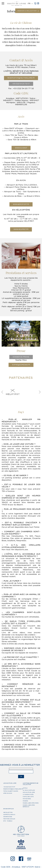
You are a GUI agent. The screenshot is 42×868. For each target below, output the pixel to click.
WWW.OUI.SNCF (21, 148)
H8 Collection (8, 813)
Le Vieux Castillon (29, 790)
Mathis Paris (27, 799)
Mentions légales (9, 819)
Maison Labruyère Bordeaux (29, 806)
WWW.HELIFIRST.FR (21, 229)
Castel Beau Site (28, 797)
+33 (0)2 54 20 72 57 (21, 84)
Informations (8, 817)
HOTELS (25, 788)
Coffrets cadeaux (9, 815)
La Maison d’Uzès (28, 795)
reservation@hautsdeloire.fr (13, 789)
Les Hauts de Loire (29, 792)
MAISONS (25, 801)
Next (39, 392)
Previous (3, 392)
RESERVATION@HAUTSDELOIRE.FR (21, 78)
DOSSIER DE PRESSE (21, 357)
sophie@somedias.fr (21, 365)
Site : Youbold (8, 821)
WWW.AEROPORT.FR (21, 204)
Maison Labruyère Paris (31, 803)
